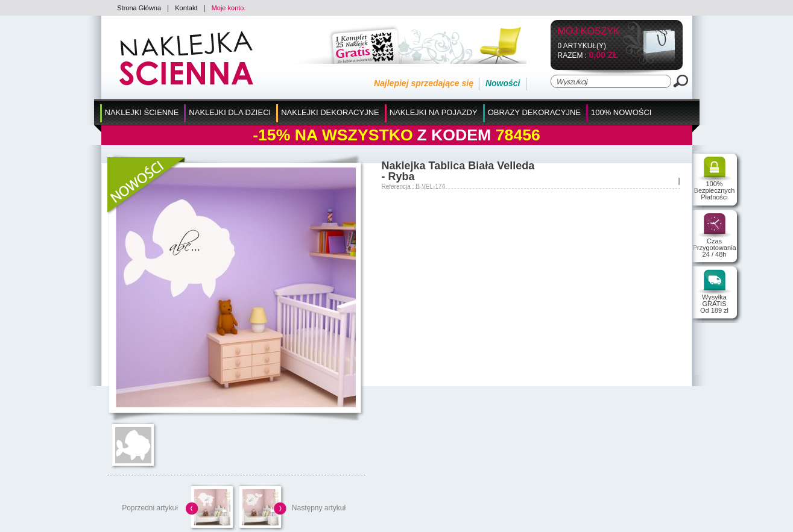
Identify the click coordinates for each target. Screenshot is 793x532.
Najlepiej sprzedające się (424, 83)
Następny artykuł (319, 508)
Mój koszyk (589, 32)
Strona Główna (139, 8)
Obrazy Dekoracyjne (534, 112)
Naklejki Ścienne (142, 112)
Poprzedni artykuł (150, 508)
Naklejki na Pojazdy (434, 112)
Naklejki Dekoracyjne (330, 112)
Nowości (503, 83)
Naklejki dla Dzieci (230, 112)
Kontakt (186, 8)
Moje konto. (229, 8)
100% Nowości (621, 112)
